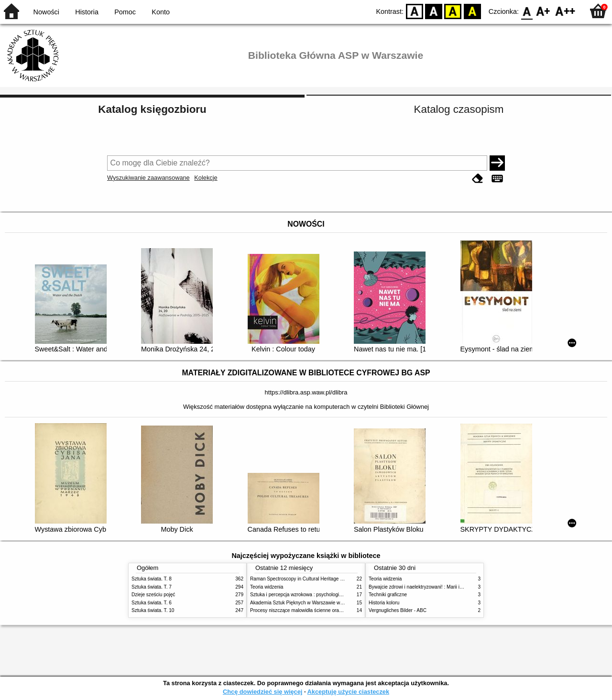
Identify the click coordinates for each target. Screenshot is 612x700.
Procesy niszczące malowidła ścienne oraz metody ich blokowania (321, 610)
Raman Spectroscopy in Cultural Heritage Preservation (309, 579)
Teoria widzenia (267, 587)
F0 (527, 11)
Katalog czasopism (459, 109)
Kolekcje (206, 178)
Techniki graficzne (388, 595)
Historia (87, 12)
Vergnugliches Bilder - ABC (398, 610)
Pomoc (125, 12)
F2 (565, 11)
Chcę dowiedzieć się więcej (262, 692)
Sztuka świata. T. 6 (152, 603)
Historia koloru (384, 603)
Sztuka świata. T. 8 (152, 579)
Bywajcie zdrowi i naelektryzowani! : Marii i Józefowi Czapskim (435, 587)
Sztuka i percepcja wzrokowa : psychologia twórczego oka (312, 595)
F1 (543, 11)
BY (472, 11)
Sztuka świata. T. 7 (152, 587)
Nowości (46, 12)
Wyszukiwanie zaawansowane (148, 178)
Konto (161, 12)
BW (434, 11)
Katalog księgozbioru (152, 109)
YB (453, 11)
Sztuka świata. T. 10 (153, 610)
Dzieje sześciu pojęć (153, 595)
